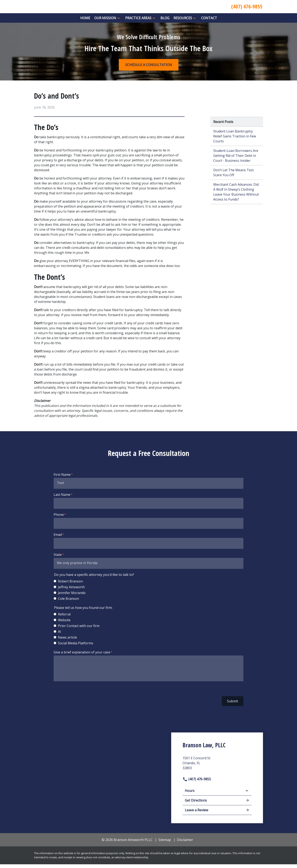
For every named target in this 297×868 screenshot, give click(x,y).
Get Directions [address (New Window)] (217, 804)
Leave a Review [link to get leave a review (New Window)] (217, 814)
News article (67, 641)
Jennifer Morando (72, 596)
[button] (119, 22)
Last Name (62, 498)
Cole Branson (68, 602)
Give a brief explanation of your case (82, 656)
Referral (64, 618)
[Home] (85, 22)
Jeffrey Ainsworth (71, 591)
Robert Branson (70, 585)
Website (64, 624)
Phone (59, 518)
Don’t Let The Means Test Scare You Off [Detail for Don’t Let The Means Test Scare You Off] (233, 176)
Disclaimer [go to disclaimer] (185, 844)
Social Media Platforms (76, 647)
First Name (62, 478)
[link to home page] (72, 8)
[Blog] (165, 22)
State (58, 558)
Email (58, 538)
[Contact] (209, 22)
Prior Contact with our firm (79, 629)
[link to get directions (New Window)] (217, 768)
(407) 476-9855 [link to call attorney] (197, 783)
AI (60, 635)
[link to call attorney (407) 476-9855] (247, 8)
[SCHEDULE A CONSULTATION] (149, 68)
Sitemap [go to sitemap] (165, 844)
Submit (233, 705)
